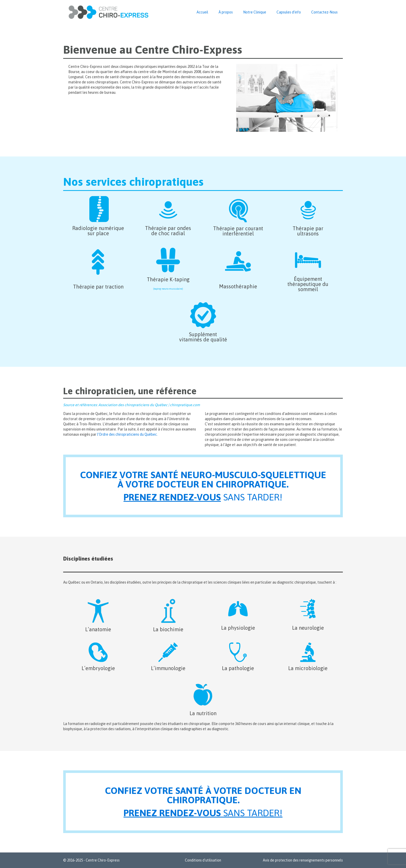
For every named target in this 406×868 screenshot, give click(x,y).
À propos (226, 12)
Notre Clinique (255, 12)
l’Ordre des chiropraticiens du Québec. (127, 434)
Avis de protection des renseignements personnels (303, 860)
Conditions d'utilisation (203, 860)
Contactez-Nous (324, 12)
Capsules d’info (289, 12)
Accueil (202, 12)
